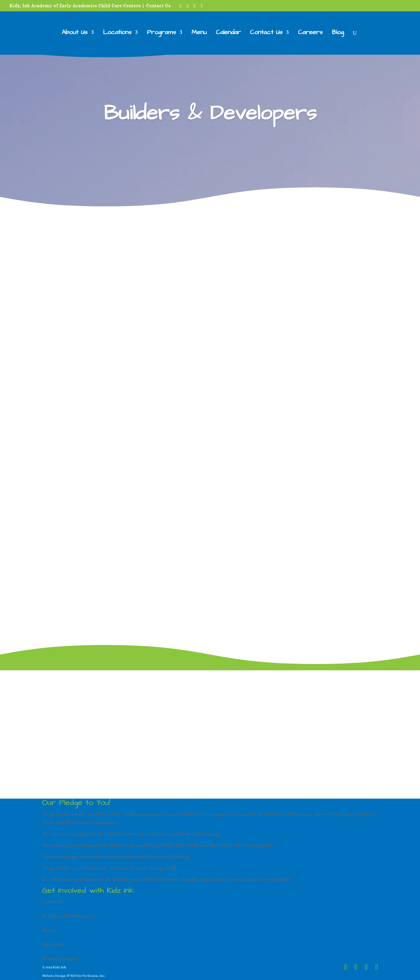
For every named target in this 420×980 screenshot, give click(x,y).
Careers (310, 33)
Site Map (53, 944)
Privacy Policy (60, 959)
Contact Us (158, 6)
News (49, 930)
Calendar (228, 33)
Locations (117, 33)
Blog (338, 33)
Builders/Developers (68, 916)
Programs (161, 33)
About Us (75, 33)
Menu (199, 33)
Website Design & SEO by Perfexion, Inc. (74, 976)
